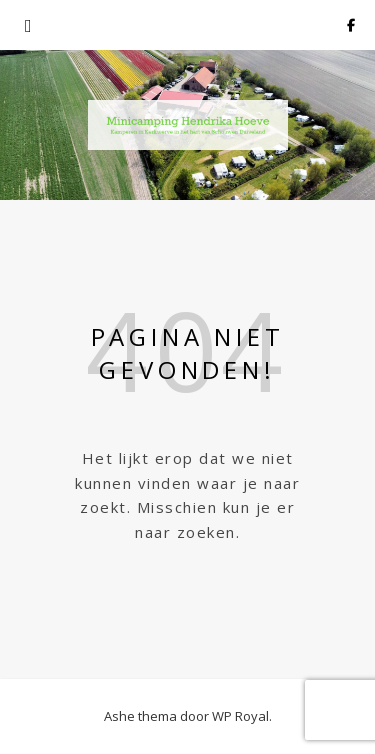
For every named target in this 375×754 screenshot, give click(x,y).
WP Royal (240, 716)
